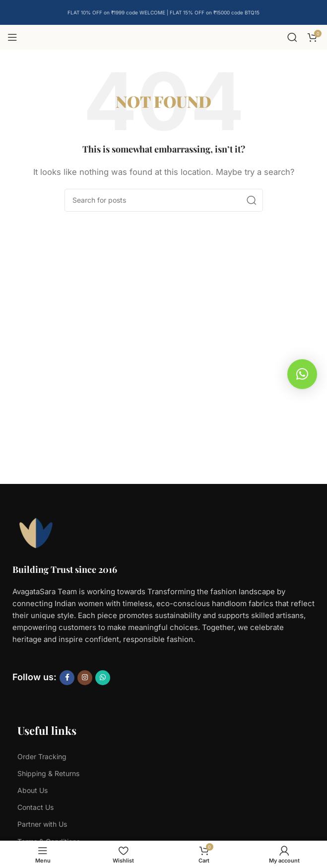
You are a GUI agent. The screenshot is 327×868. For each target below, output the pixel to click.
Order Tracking (42, 756)
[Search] (292, 37)
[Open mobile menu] (12, 37)
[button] (302, 374)
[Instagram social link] (85, 678)
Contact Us (35, 807)
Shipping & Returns (48, 773)
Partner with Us (42, 824)
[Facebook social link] (67, 678)
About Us (33, 790)
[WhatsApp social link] (103, 678)
